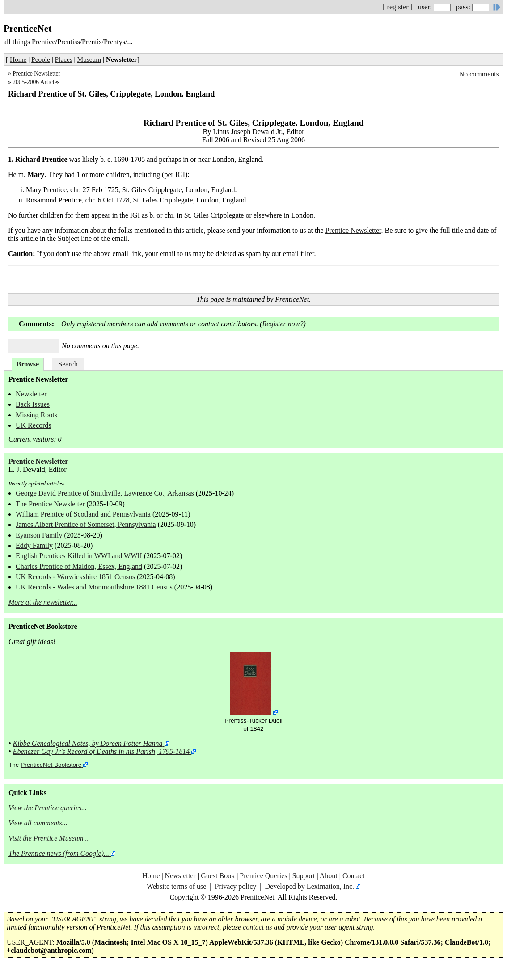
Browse (28, 364)
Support (304, 876)
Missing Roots (36, 415)
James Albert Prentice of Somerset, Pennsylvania (86, 524)
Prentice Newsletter (36, 74)
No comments (479, 74)
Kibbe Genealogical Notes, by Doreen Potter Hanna (88, 743)
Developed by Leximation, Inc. (310, 886)
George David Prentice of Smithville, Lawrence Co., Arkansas (105, 493)
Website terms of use (176, 886)
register (398, 7)
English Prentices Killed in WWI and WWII (79, 556)
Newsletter (31, 394)
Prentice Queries (263, 876)
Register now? (283, 324)
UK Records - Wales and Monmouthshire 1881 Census (94, 587)
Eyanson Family (39, 535)
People (41, 59)
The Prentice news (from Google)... (59, 853)
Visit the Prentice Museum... (49, 838)
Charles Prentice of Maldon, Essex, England (79, 566)
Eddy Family (34, 545)
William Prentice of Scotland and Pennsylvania (83, 514)
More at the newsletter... (43, 602)
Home (18, 59)
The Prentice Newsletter (50, 504)
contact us (257, 927)
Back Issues (33, 404)
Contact (354, 876)
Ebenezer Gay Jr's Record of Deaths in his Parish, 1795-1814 (101, 751)
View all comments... (38, 823)
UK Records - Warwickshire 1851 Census (75, 577)
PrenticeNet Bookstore (51, 765)
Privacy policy (235, 886)
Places (64, 59)
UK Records (34, 425)
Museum (89, 59)
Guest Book (218, 876)
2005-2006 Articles (36, 82)
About (329, 876)
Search (68, 364)
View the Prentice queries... (48, 808)
